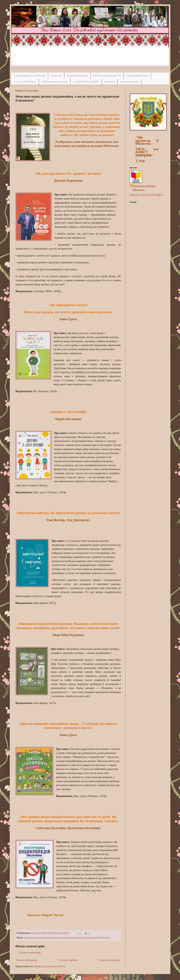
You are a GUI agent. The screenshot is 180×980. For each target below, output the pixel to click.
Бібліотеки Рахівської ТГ (107, 76)
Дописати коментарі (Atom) (49, 966)
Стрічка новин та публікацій (30, 76)
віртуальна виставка (34, 938)
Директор (56, 76)
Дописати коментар (30, 953)
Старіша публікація (109, 960)
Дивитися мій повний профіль (146, 195)
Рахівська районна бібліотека (95, 938)
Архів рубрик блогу (137, 76)
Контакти (109, 82)
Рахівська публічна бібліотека (144, 188)
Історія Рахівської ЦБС (86, 82)
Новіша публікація (27, 960)
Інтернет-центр (53, 938)
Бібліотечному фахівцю (55, 82)
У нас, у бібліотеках (25, 82)
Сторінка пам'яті (129, 82)
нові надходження (71, 938)
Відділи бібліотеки (77, 76)
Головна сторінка (68, 960)
